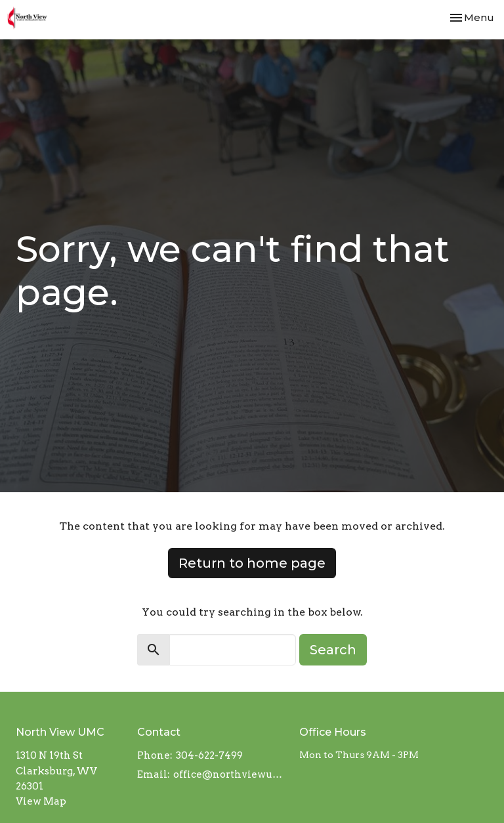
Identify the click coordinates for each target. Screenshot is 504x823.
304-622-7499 (209, 755)
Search (333, 650)
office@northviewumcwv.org (230, 774)
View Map (41, 801)
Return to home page (252, 563)
